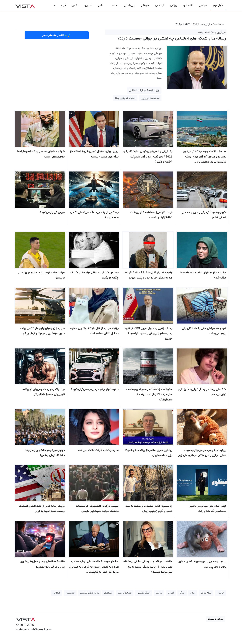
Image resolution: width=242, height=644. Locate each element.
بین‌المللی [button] (129, 5)
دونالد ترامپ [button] (125, 593)
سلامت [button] (114, 5)
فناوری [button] (88, 5)
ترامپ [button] (159, 593)
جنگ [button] (182, 593)
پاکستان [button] (70, 593)
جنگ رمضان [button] (143, 593)
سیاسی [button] (203, 5)
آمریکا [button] (171, 593)
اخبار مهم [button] (218, 5)
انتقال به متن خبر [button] (57, 35)
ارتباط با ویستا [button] (216, 619)
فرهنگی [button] (145, 5)
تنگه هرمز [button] (206, 593)
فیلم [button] (63, 5)
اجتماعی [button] (160, 5)
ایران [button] (193, 593)
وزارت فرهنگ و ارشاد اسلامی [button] (144, 90)
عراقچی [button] (56, 593)
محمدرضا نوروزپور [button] (150, 98)
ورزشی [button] (174, 5)
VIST (25, 5)
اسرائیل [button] (108, 593)
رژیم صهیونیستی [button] (89, 593)
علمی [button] (100, 5)
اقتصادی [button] (188, 5)
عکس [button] (75, 5)
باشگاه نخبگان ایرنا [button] (125, 98)
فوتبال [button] (220, 593)
